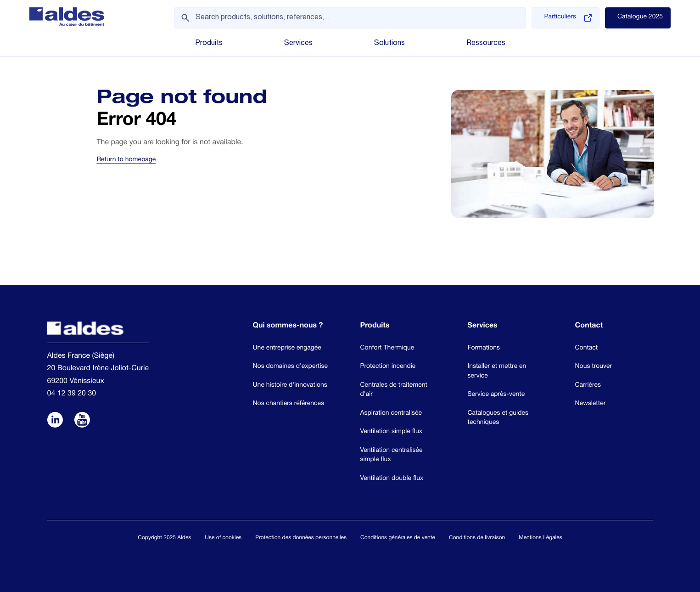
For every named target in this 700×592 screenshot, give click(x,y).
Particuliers (568, 18)
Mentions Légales (540, 538)
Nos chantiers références (289, 404)
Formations (484, 349)
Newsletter (591, 404)
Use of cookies (223, 538)
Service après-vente (496, 395)
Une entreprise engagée (287, 349)
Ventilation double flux (392, 479)
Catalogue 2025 (640, 17)
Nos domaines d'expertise (291, 367)
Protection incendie (388, 367)
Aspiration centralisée (391, 414)
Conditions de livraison (477, 538)
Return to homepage (126, 160)
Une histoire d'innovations (290, 386)
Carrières (588, 386)
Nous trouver (594, 367)
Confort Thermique (387, 349)
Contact (587, 349)
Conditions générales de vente (398, 538)
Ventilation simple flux (392, 432)
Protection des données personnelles (301, 538)
